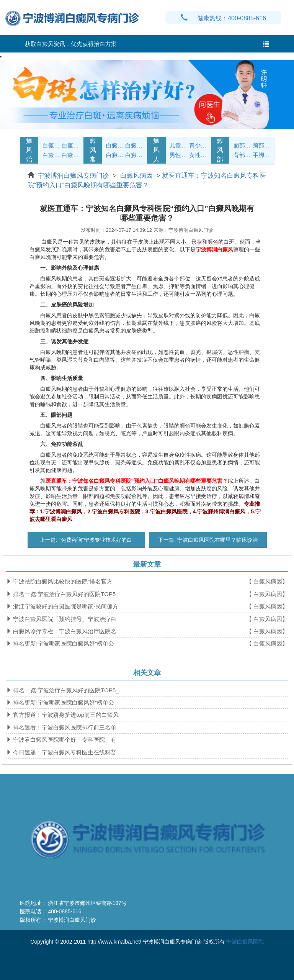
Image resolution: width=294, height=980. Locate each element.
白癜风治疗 (29, 150)
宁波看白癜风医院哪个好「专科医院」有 (64, 740)
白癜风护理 (115, 145)
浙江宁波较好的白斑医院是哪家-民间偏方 (65, 606)
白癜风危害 (70, 155)
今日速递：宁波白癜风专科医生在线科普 (64, 752)
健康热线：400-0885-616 (223, 18)
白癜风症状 (51, 145)
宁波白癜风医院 (245, 942)
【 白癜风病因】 (267, 581)
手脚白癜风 (261, 155)
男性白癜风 (178, 155)
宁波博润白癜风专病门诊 (74, 176)
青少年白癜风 (198, 145)
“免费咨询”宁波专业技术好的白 (95, 540)
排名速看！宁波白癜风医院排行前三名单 (64, 727)
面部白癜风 (242, 145)
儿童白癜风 (178, 145)
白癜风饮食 (134, 145)
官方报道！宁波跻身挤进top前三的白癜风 (65, 715)
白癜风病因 (51, 155)
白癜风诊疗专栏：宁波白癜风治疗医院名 (64, 631)
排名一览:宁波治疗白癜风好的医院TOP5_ (65, 594)
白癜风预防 (134, 155)
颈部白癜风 (261, 145)
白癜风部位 (220, 150)
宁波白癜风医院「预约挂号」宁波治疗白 (64, 619)
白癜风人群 (156, 150)
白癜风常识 (93, 150)
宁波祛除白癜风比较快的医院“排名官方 (62, 581)
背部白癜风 (242, 155)
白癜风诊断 (70, 145)
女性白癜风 (198, 155)
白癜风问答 (115, 155)
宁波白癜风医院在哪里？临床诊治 (217, 540)
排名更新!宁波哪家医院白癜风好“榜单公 (63, 643)
